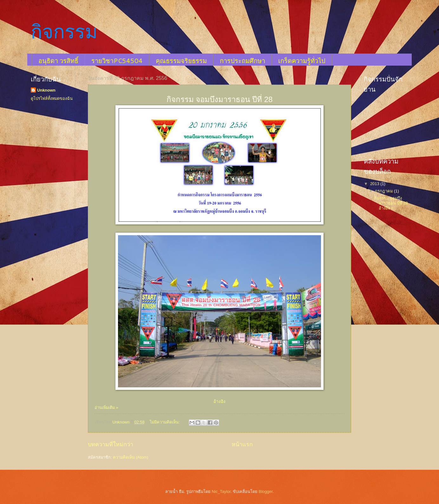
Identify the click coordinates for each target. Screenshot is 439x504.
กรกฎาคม (384, 191)
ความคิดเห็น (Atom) (131, 457)
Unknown (46, 90)
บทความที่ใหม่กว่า (111, 444)
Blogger (266, 491)
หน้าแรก (242, 444)
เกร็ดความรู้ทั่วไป (302, 61)
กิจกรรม (64, 32)
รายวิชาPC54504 (117, 61)
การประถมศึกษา (242, 61)
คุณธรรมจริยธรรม (181, 61)
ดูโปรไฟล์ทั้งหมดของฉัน (52, 98)
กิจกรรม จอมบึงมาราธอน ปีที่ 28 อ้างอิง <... (391, 203)
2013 (375, 184)
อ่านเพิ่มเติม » (106, 407)
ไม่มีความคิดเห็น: (165, 422)
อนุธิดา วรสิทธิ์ (58, 61)
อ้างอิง (219, 401)
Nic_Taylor (221, 491)
